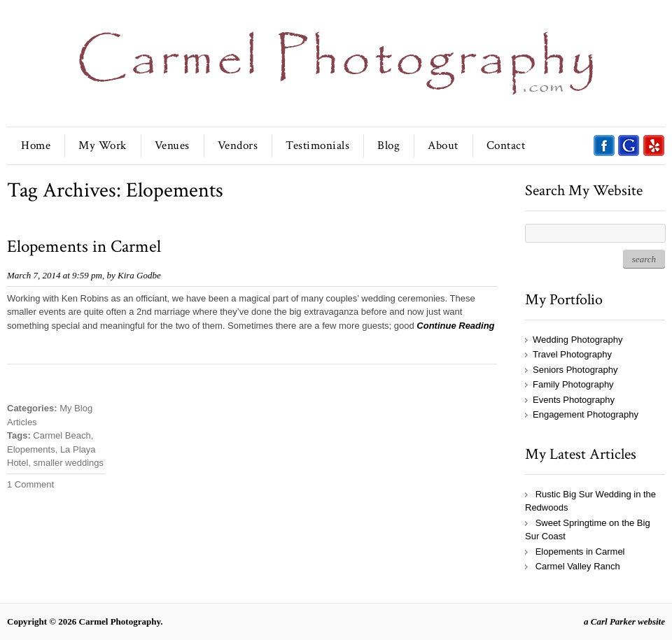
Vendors (238, 145)
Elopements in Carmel (84, 247)
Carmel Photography (120, 621)
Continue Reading (455, 326)
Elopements (31, 449)
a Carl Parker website (624, 621)
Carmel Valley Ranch (578, 566)
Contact (506, 145)
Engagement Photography (586, 414)
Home (36, 145)
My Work (103, 145)
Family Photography (573, 384)
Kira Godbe (139, 275)
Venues (172, 145)
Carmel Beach (62, 435)
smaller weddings (69, 463)
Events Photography (574, 400)
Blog (388, 145)
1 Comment (30, 484)
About (443, 145)
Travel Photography (572, 354)
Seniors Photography (575, 370)
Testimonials (317, 145)
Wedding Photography (577, 340)
